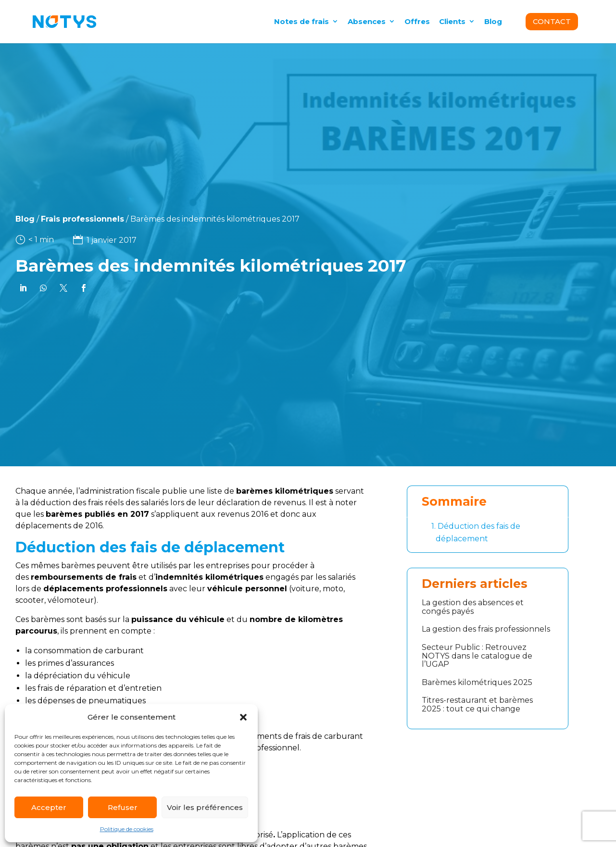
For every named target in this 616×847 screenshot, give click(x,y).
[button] (243, 717)
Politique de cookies (127, 829)
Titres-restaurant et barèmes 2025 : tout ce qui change (477, 704)
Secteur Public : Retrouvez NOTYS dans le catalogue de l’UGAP (477, 656)
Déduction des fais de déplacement (476, 532)
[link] (22, 288)
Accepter (49, 807)
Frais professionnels (61, 219)
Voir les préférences (205, 807)
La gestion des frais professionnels (486, 629)
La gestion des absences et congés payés (473, 607)
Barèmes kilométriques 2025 (477, 682)
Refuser (123, 807)
